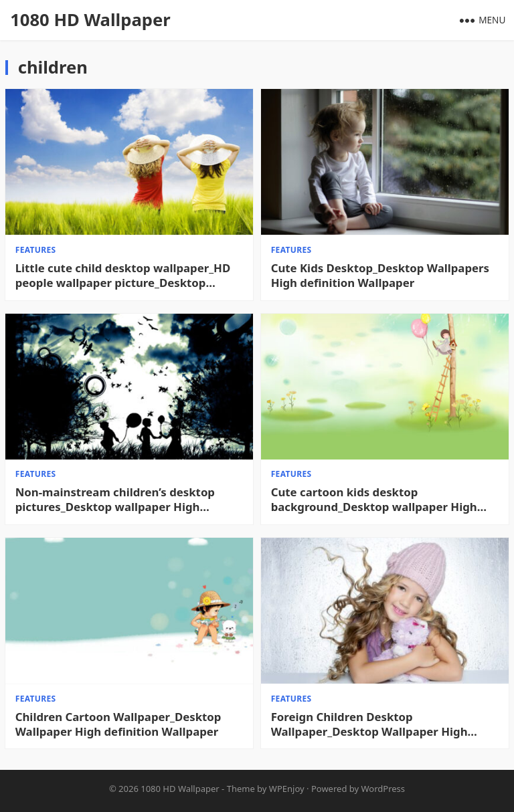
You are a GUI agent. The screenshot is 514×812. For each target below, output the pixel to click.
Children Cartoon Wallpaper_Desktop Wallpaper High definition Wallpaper (118, 724)
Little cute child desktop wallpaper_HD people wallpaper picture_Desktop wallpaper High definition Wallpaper (123, 276)
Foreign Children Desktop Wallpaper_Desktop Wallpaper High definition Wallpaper (369, 724)
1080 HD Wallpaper (90, 20)
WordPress (383, 789)
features (36, 250)
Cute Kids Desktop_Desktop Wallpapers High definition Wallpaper (380, 276)
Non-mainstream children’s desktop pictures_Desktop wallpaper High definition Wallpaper (115, 500)
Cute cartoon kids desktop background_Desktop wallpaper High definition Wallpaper (374, 500)
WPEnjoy (287, 789)
